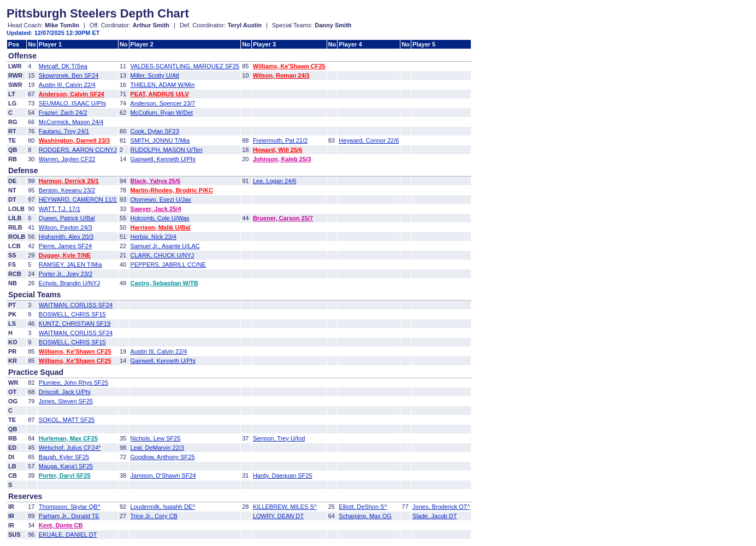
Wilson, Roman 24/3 (281, 75)
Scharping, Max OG (365, 516)
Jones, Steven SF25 (66, 401)
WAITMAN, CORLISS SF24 (76, 305)
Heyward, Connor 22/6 (369, 140)
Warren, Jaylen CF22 (67, 159)
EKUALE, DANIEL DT (68, 535)
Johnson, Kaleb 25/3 (282, 159)
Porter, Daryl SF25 (65, 475)
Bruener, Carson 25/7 (283, 218)
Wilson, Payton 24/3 (66, 227)
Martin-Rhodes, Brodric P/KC (172, 190)
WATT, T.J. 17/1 (60, 209)
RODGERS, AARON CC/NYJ (78, 150)
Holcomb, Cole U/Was (160, 218)
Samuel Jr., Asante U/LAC (165, 246)
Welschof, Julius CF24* (70, 448)
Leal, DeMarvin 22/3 (157, 448)
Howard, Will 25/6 (277, 150)
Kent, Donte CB (61, 525)
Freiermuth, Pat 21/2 (280, 140)
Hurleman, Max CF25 (68, 438)
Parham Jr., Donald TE (69, 516)
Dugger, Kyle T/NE (65, 255)
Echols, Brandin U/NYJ (69, 283)
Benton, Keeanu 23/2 (67, 190)
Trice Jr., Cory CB (154, 516)
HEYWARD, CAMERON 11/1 (78, 199)
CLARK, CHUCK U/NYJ (163, 255)
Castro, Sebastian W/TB (164, 283)
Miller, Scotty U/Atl (155, 75)
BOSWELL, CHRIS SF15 (72, 314)
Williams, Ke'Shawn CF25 (289, 66)
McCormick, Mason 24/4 (71, 122)
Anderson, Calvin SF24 (72, 94)
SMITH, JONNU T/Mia (160, 140)
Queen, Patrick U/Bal (67, 218)
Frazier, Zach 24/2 (63, 113)
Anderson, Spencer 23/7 (163, 103)
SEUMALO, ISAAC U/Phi (72, 103)
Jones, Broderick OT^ (441, 507)
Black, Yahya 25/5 (156, 181)
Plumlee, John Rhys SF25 (73, 383)
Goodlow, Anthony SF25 (163, 457)
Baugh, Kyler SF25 (64, 457)
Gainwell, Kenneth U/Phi (163, 159)
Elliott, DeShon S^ (363, 507)
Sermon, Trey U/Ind (279, 438)
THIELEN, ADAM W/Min (163, 85)
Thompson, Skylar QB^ (70, 507)
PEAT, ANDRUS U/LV (160, 94)
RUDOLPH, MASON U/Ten (167, 150)
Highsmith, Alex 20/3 (66, 237)
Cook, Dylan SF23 (155, 131)
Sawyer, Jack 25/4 (156, 209)
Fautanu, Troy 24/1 (64, 131)
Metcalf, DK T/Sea (63, 66)
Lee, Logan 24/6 (275, 181)
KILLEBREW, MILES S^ (285, 507)
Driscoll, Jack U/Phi (65, 392)
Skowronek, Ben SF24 (69, 75)
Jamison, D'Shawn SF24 (163, 475)
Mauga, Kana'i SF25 (66, 466)
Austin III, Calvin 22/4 (67, 85)
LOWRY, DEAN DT (278, 516)
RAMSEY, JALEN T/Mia (70, 265)
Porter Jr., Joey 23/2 (66, 274)
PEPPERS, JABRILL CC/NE (168, 265)
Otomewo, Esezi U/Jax (161, 199)
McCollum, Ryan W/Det (162, 113)
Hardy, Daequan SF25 (283, 475)
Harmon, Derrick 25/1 (69, 181)
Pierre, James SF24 (65, 246)
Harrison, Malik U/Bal (161, 227)
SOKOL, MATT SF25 (67, 420)
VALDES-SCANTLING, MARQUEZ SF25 (185, 66)
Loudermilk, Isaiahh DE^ (163, 507)
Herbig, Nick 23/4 (153, 237)
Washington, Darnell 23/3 (74, 140)
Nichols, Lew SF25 (156, 438)
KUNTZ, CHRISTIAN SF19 (75, 324)
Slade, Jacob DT (435, 516)
